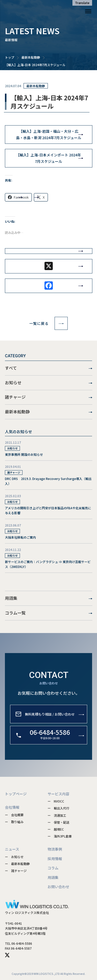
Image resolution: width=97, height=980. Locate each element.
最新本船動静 (31, 57)
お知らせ (49, 383)
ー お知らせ (14, 857)
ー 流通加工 (57, 815)
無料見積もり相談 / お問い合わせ (50, 722)
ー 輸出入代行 (58, 808)
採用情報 (55, 859)
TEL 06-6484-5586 (18, 943)
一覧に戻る (48, 323)
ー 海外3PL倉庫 (60, 836)
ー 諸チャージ (16, 871)
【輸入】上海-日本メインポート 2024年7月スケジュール (48, 158)
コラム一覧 (49, 613)
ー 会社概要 (14, 815)
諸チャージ (49, 397)
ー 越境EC (56, 829)
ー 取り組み (14, 822)
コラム (53, 868)
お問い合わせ (58, 887)
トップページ (16, 794)
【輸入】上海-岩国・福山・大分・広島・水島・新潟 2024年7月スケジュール (49, 134)
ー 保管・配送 (58, 822)
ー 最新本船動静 (17, 864)
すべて (49, 368)
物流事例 (55, 849)
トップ (10, 57)
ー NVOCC (56, 801)
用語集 (49, 598)
